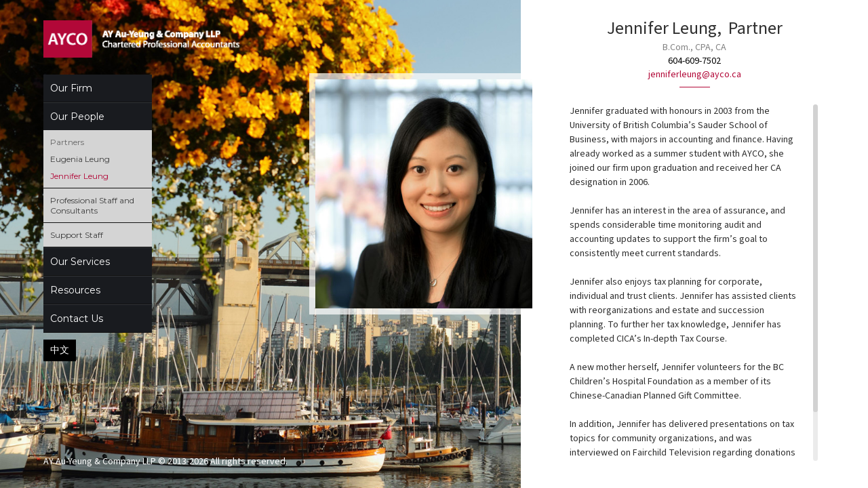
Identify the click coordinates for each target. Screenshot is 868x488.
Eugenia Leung (80, 159)
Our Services (80, 262)
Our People (77, 117)
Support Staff (77, 235)
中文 (60, 350)
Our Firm (71, 88)
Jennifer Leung (79, 176)
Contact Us (77, 319)
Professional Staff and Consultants (92, 205)
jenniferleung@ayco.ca (695, 75)
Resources (75, 290)
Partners (67, 142)
